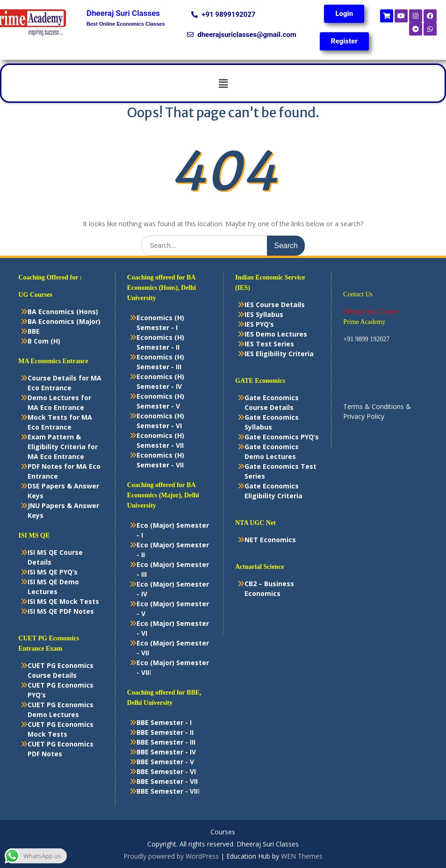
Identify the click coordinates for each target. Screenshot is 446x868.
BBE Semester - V (165, 762)
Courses (223, 832)
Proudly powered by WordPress (171, 856)
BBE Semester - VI (166, 771)
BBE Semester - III (166, 742)
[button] (223, 83)
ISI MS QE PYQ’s (53, 572)
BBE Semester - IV (166, 752)
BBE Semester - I (164, 722)
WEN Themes (302, 856)
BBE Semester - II (165, 732)
